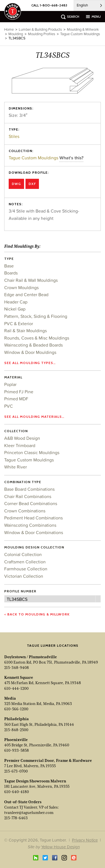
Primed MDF (16, 399)
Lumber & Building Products (40, 29)
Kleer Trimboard (20, 445)
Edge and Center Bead (26, 294)
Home (9, 29)
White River (16, 467)
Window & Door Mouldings (30, 352)
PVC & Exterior (19, 323)
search (73, 16)
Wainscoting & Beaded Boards (33, 345)
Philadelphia (17, 719)
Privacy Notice (85, 840)
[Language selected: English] (89, 5)
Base (9, 266)
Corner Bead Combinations (31, 503)
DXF (32, 184)
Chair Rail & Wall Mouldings (31, 280)
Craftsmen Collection (25, 562)
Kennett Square (19, 677)
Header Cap (16, 302)
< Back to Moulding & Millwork (37, 614)
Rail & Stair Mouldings (25, 331)
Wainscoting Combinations (30, 525)
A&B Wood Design (22, 438)
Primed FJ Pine (19, 392)
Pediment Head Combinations (33, 518)
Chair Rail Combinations (28, 496)
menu (96, 16)
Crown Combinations (25, 511)
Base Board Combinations (29, 489)
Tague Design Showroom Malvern (35, 781)
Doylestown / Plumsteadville (31, 657)
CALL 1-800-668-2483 (49, 5)
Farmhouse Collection (26, 569)
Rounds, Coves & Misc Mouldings (37, 338)
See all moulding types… (30, 363)
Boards (11, 273)
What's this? (71, 158)
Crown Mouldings (21, 287)
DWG (16, 184)
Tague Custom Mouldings (34, 158)
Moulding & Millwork (83, 29)
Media (10, 698)
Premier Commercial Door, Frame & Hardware (48, 760)
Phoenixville (16, 740)
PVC (9, 406)
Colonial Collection (23, 554)
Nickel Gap (15, 309)
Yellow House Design (60, 847)
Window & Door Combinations (34, 532)
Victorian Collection (24, 576)
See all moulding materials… (34, 417)
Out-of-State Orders (23, 802)
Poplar (10, 384)
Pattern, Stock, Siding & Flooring (36, 316)
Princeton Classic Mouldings (32, 452)
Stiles (14, 136)
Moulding (16, 34)
